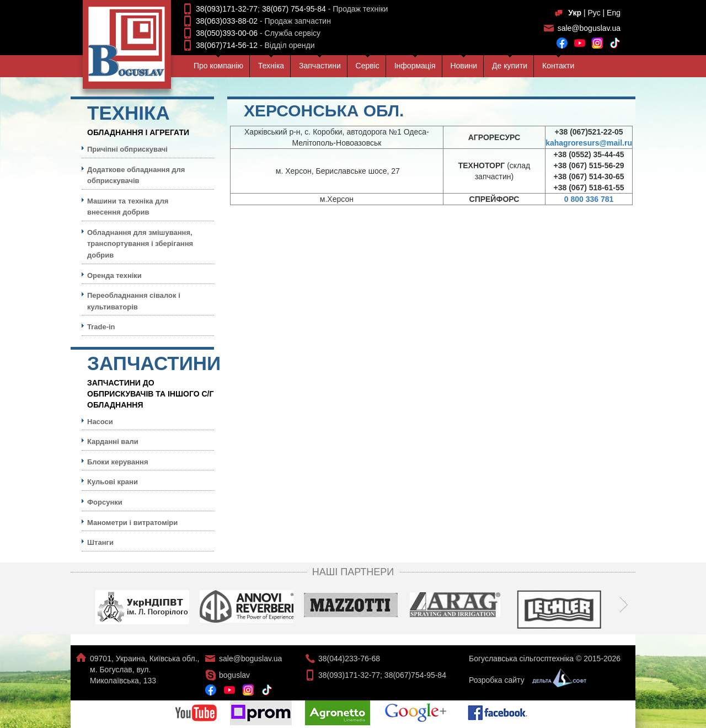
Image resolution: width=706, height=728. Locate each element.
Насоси (100, 422)
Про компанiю (218, 66)
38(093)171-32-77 (227, 9)
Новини (464, 66)
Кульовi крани (113, 482)
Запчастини (320, 66)
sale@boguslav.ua (589, 28)
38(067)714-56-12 (227, 45)
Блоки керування (118, 462)
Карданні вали (113, 441)
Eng (614, 13)
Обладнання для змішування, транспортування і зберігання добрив (140, 244)
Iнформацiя (415, 66)
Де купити (510, 66)
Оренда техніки (114, 275)
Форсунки (105, 502)
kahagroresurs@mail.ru (589, 143)
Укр (575, 13)
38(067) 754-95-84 (294, 9)
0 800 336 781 (589, 199)
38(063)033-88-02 (227, 21)
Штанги (100, 542)
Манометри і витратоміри (132, 523)
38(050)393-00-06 (227, 33)
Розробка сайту (525, 680)
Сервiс (368, 66)
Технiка (271, 66)
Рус (594, 13)
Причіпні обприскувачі (127, 149)
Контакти (558, 66)
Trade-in (101, 327)
